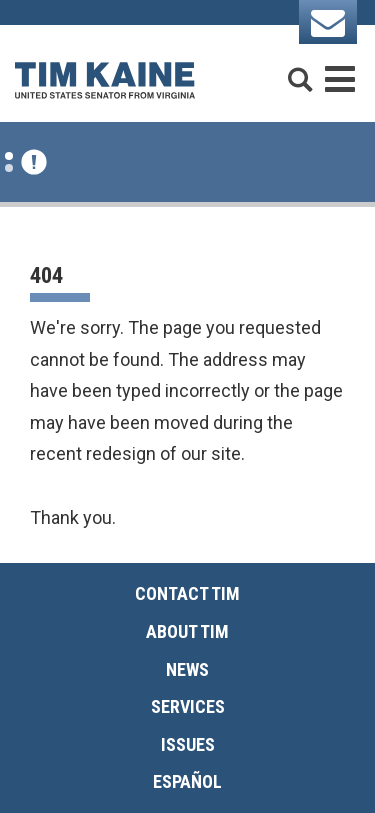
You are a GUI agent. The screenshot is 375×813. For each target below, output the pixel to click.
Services (188, 706)
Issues (188, 744)
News (187, 669)
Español (187, 781)
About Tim (187, 631)
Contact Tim (187, 593)
